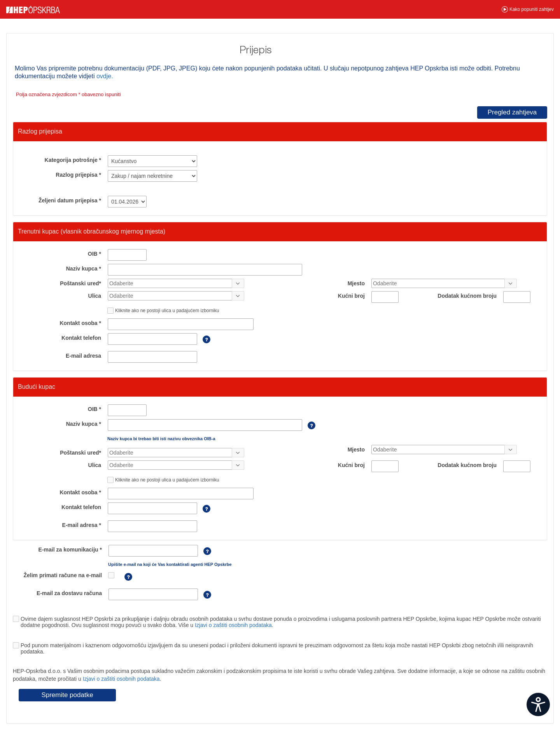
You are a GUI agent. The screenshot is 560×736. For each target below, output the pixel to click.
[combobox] (170, 283)
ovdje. (105, 76)
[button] (528, 9)
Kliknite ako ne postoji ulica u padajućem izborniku (167, 311)
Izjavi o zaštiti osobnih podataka (233, 625)
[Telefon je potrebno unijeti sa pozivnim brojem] (203, 343)
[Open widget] (538, 704)
